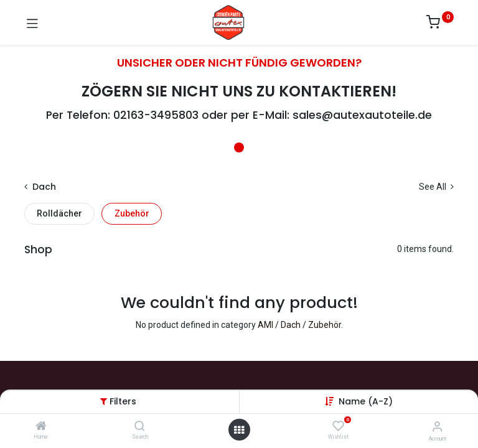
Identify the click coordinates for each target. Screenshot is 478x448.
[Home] (41, 427)
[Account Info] (437, 427)
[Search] (140, 427)
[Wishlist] (338, 426)
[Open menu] (239, 430)
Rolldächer (59, 213)
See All (436, 187)
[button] (366, 401)
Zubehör (132, 213)
